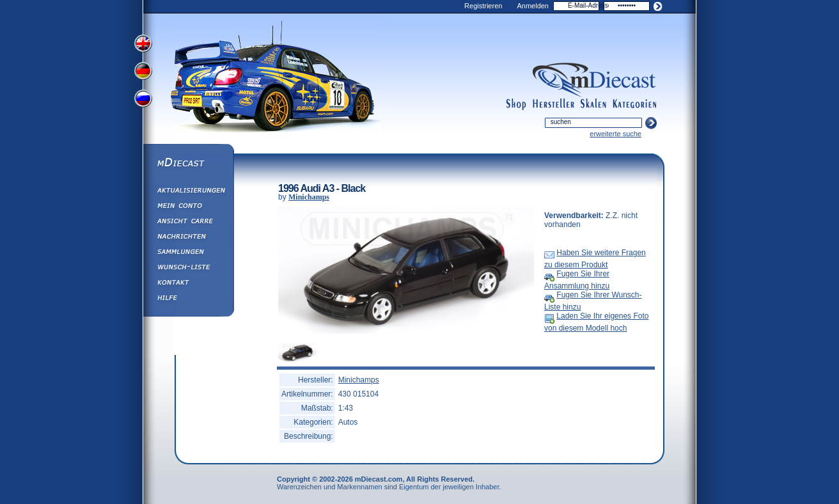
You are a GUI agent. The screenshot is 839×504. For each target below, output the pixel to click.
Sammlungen (188, 253)
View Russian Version (145, 101)
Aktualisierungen (188, 192)
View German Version (145, 72)
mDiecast (188, 164)
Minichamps (309, 197)
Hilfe (188, 299)
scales (593, 104)
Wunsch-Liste (188, 269)
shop (516, 104)
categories (634, 104)
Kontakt (188, 284)
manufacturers (553, 104)
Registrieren (483, 6)
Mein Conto (188, 207)
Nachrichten (188, 238)
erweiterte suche (616, 134)
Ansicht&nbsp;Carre (188, 223)
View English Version (145, 43)
